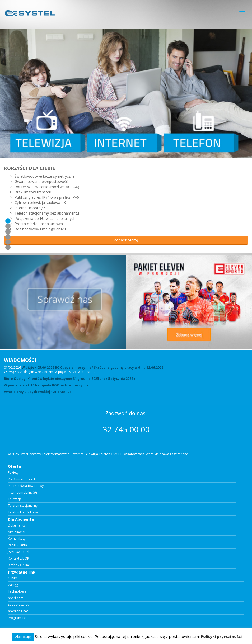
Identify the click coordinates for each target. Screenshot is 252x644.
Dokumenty (17, 525)
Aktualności (17, 532)
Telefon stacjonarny (23, 506)
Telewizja (15, 499)
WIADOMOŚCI (20, 360)
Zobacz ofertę (126, 240)
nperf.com (16, 598)
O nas (12, 578)
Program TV (17, 618)
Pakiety (13, 473)
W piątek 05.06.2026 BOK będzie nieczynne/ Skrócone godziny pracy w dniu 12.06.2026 (92, 368)
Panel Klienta (17, 545)
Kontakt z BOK (18, 558)
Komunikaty (17, 539)
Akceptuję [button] (23, 637)
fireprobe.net (18, 611)
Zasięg (13, 585)
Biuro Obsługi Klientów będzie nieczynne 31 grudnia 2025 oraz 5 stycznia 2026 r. (70, 379)
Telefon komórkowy (23, 512)
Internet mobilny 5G (23, 493)
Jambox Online (19, 565)
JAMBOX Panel (18, 552)
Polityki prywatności (221, 636)
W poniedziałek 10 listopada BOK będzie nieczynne (46, 385)
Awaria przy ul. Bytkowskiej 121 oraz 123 (38, 392)
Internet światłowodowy (26, 486)
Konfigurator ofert (22, 479)
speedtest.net (18, 605)
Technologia (17, 591)
